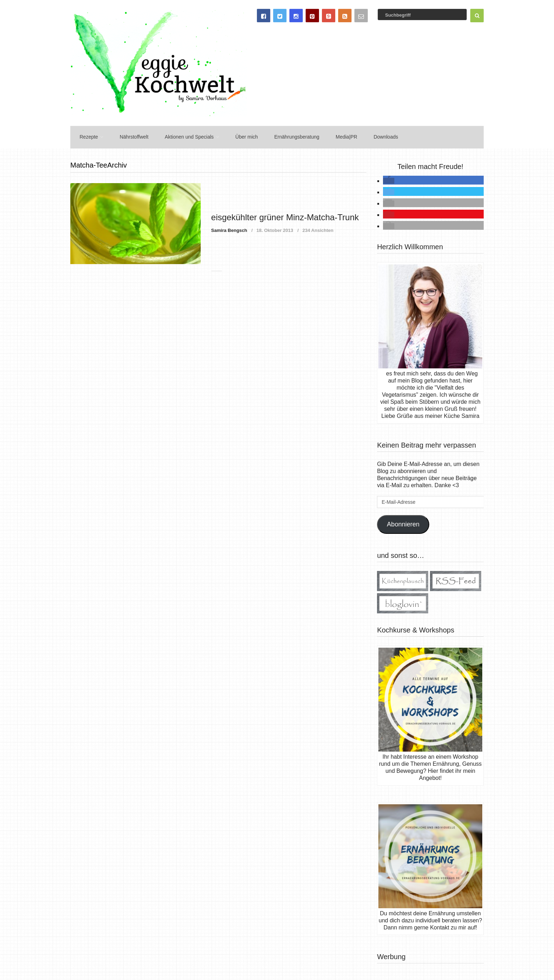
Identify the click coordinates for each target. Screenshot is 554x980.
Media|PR (335, 136)
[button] (389, 179)
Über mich (239, 136)
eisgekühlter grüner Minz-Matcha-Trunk (285, 215)
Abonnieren (403, 523)
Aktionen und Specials (184, 136)
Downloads (373, 136)
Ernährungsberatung (287, 136)
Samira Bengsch (229, 229)
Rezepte (87, 136)
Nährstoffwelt (130, 136)
